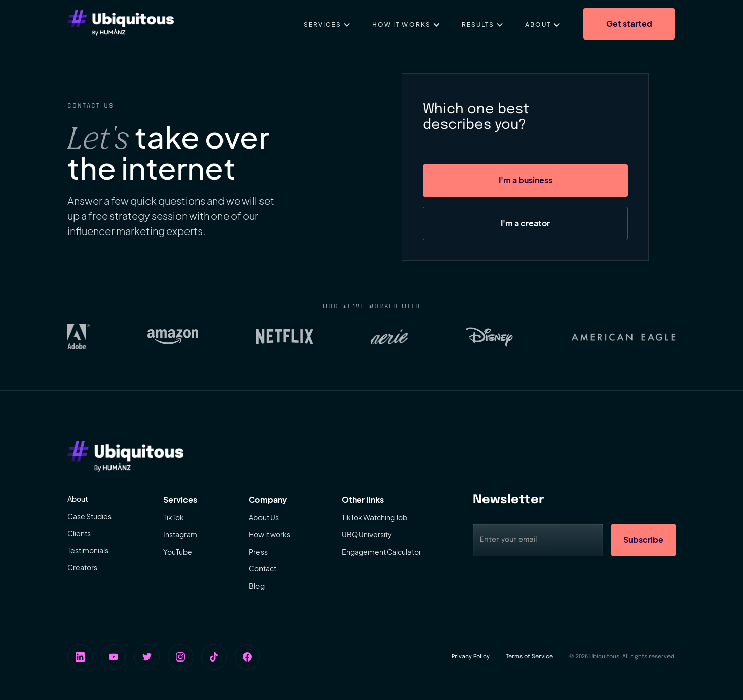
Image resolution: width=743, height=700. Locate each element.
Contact (263, 568)
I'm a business (526, 180)
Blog (257, 586)
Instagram (180, 534)
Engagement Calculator (381, 552)
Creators (82, 567)
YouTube (178, 552)
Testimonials (88, 550)
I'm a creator (525, 223)
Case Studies (89, 516)
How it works (270, 534)
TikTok (174, 517)
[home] (121, 24)
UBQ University (367, 534)
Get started (629, 24)
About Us (264, 517)
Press (258, 552)
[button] (327, 24)
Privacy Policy (471, 657)
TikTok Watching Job (375, 517)
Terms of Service (529, 657)
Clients (79, 533)
